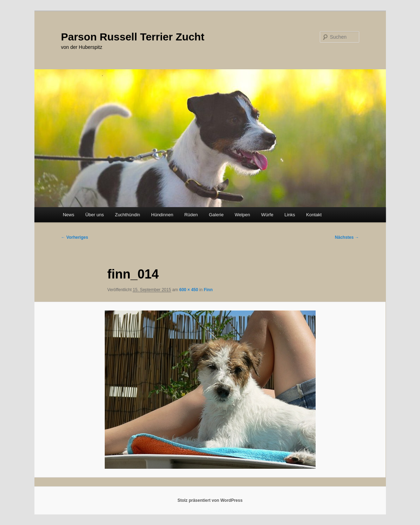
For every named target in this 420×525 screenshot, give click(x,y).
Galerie (216, 215)
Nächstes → (347, 237)
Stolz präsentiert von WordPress (210, 500)
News (69, 215)
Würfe (267, 215)
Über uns (95, 215)
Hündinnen (162, 215)
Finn (208, 290)
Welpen (243, 215)
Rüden (191, 215)
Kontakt (314, 215)
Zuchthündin (128, 215)
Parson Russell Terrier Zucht (133, 37)
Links (290, 215)
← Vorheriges (75, 237)
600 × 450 (189, 290)
